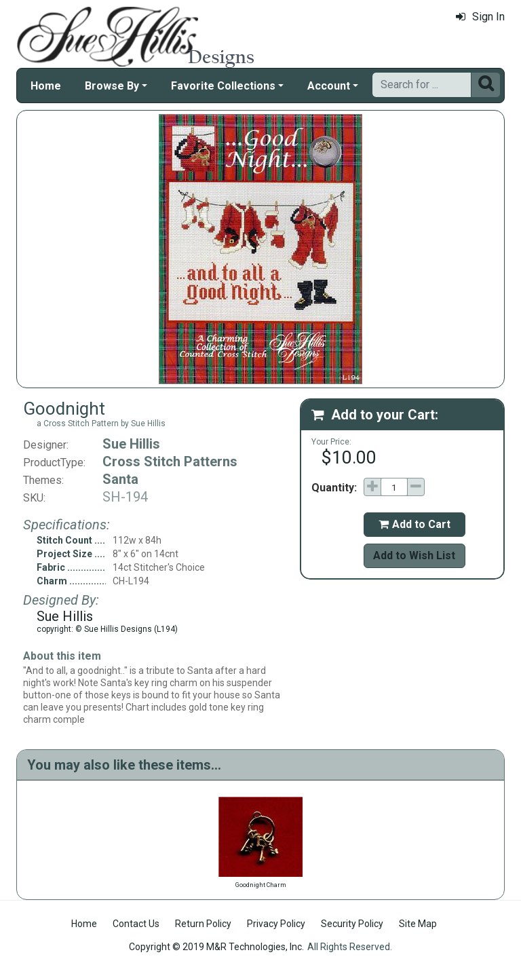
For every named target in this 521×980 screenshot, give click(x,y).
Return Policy (203, 924)
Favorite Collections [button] (223, 86)
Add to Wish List (414, 555)
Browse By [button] (112, 86)
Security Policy (352, 924)
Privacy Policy (276, 924)
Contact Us (136, 924)
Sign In (480, 17)
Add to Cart (414, 524)
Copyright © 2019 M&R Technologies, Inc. (216, 947)
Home (46, 86)
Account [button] (329, 86)
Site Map (418, 924)
